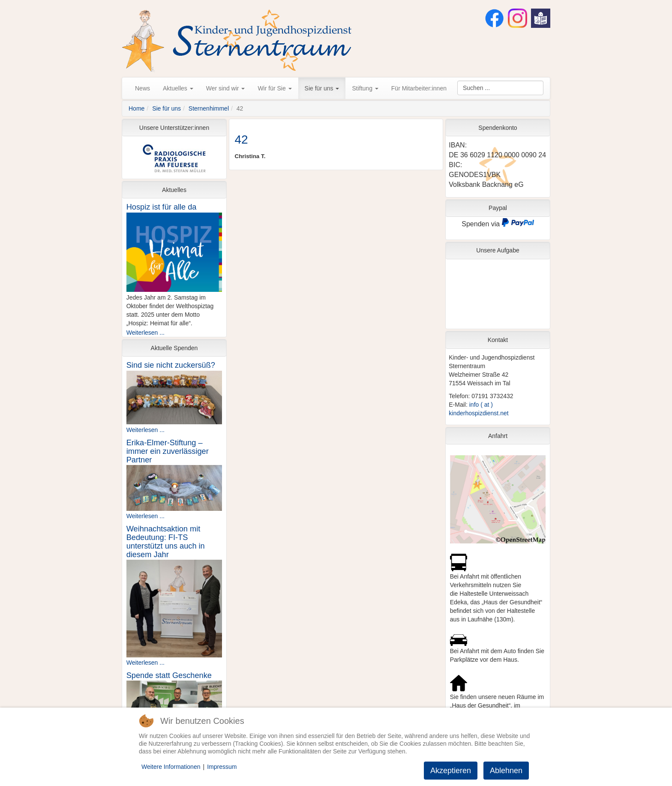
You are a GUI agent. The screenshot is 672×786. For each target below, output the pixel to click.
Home (136, 108)
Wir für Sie (274, 88)
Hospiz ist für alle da (162, 207)
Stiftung (365, 88)
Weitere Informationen (171, 767)
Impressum (222, 767)
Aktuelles (178, 88)
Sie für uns (322, 88)
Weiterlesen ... (145, 333)
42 (241, 139)
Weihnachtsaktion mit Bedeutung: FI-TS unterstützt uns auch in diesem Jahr (166, 542)
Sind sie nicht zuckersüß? (171, 365)
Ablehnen (506, 771)
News (142, 88)
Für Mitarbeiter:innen (419, 88)
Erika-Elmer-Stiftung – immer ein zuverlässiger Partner (168, 451)
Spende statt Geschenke (169, 675)
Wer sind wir (226, 88)
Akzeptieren (451, 771)
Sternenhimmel (209, 108)
